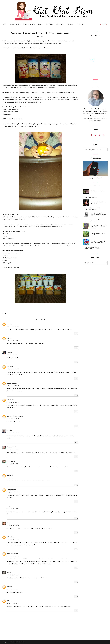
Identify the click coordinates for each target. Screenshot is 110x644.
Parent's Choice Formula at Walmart (98, 191)
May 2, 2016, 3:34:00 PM (13, 464)
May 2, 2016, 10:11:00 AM (13, 402)
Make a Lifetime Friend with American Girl (98, 203)
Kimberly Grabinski (12, 447)
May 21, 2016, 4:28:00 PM (13, 575)
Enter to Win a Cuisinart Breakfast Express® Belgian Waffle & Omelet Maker (98, 215)
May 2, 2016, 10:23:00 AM (13, 419)
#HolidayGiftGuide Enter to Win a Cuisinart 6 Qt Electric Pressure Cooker (92, 248)
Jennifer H (10, 475)
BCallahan (10, 367)
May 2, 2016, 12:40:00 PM (13, 433)
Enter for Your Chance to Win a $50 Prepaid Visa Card (93, 220)
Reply (76, 334)
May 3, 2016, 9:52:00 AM (13, 539)
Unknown (9, 338)
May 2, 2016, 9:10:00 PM (13, 492)
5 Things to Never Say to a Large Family (98, 234)
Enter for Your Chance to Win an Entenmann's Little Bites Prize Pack (99, 226)
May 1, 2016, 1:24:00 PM (13, 326)
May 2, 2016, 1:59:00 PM (13, 449)
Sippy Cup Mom (11, 461)
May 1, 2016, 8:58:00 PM (13, 369)
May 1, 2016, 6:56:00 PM (13, 355)
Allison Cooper (11, 537)
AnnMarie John (22, 642)
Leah (8, 523)
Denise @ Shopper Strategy (15, 416)
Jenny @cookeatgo (12, 324)
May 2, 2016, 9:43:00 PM (13, 509)
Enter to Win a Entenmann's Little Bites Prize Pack (92, 197)
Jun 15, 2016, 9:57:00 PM (13, 603)
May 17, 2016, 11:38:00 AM (13, 556)
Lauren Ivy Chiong (12, 383)
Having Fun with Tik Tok (95, 178)
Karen (8, 506)
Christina (9, 352)
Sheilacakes (10, 400)
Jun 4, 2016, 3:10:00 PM (12, 589)
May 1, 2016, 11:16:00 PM (13, 386)
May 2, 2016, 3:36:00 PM (13, 478)
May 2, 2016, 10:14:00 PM (13, 525)
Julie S (9, 572)
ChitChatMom (10, 642)
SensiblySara (10, 430)
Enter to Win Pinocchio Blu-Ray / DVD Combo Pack (98, 242)
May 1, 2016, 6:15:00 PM (13, 341)
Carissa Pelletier (11, 490)
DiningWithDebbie (12, 553)
